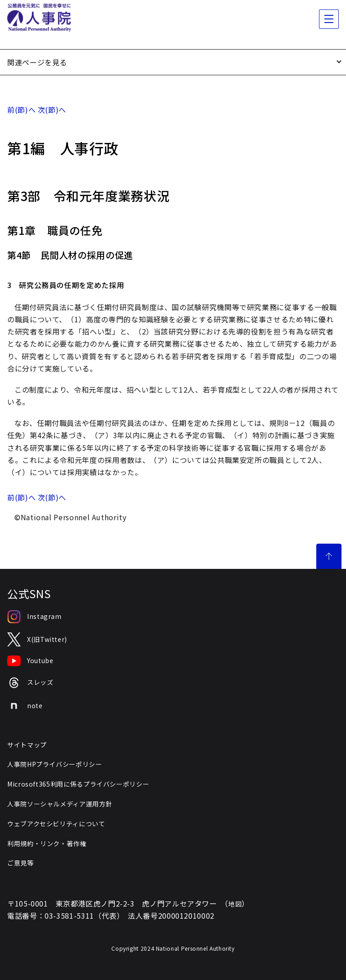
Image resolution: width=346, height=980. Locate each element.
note (25, 706)
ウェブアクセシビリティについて (56, 824)
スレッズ (30, 683)
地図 (235, 904)
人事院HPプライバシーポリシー (55, 764)
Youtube (30, 661)
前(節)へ (21, 110)
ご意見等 (20, 863)
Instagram (34, 617)
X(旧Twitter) (37, 639)
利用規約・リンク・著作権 (47, 843)
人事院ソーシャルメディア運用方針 (60, 804)
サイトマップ (27, 745)
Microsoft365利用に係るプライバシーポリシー (78, 784)
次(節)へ (52, 110)
